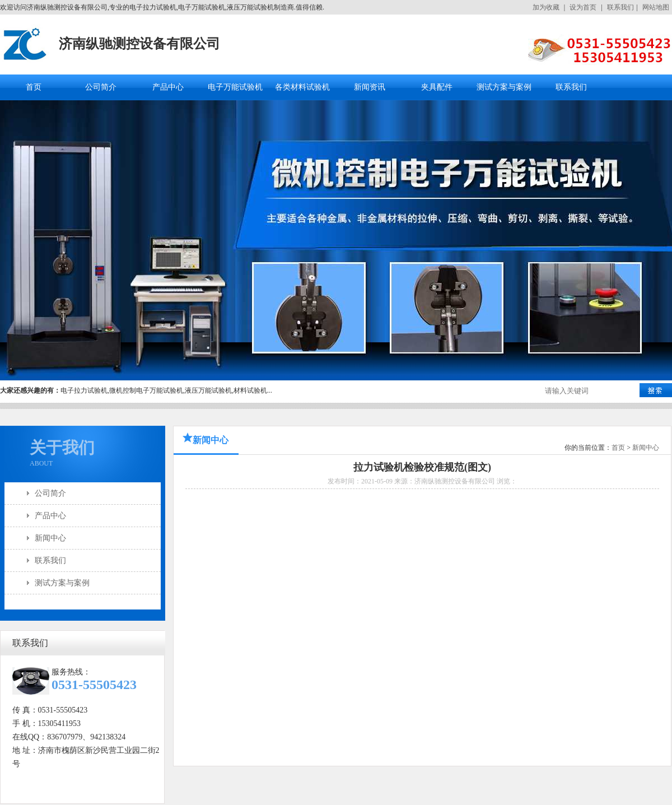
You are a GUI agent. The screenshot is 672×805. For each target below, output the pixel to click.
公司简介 (101, 87)
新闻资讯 (370, 87)
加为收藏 (546, 7)
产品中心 (168, 87)
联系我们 (620, 7)
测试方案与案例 (504, 87)
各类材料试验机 (302, 87)
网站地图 (656, 7)
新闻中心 (50, 538)
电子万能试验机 (235, 87)
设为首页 (583, 7)
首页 (34, 87)
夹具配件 (437, 87)
